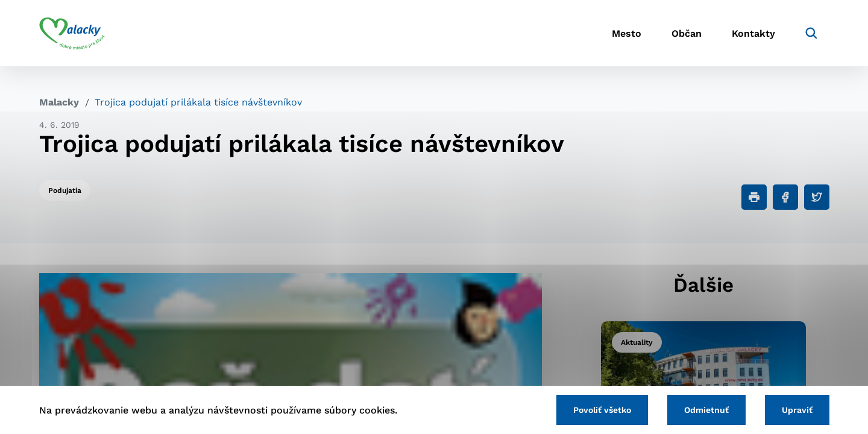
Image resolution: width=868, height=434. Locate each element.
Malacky (59, 102)
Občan (687, 33)
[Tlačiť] (754, 197)
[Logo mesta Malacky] (72, 33)
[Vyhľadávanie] (811, 33)
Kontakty (753, 33)
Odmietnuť (706, 410)
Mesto (627, 33)
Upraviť (797, 410)
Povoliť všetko (602, 410)
